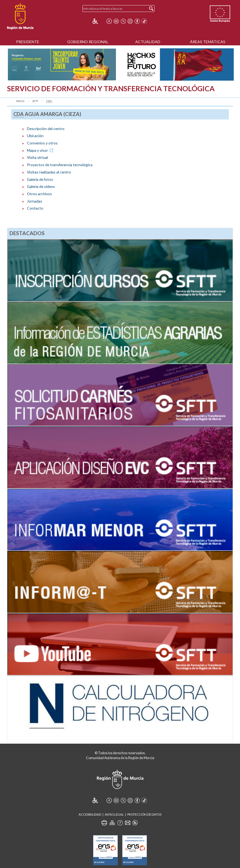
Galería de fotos (40, 179)
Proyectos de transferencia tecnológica (60, 165)
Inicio (20, 101)
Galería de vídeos (41, 186)
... (50, 101)
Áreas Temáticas (208, 42)
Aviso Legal (114, 814)
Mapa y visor (41, 150)
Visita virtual (37, 157)
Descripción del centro (46, 129)
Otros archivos (39, 194)
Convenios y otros (42, 143)
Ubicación (35, 136)
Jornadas (35, 201)
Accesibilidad (90, 814)
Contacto (35, 208)
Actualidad (148, 42)
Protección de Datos (144, 814)
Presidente (28, 42)
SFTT (35, 101)
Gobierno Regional (88, 42)
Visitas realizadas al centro (49, 172)
